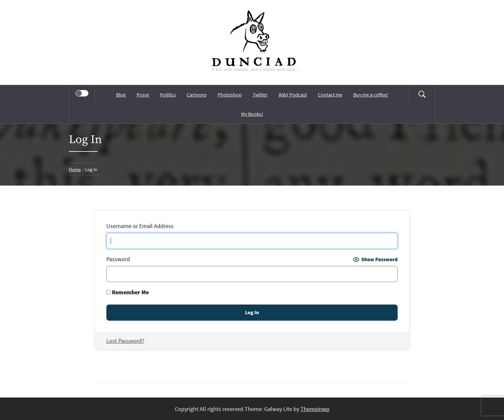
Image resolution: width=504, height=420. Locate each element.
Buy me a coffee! (371, 95)
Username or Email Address (140, 226)
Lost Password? (125, 341)
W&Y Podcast (293, 95)
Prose (143, 95)
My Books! (252, 114)
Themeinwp (315, 409)
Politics (168, 95)
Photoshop (230, 95)
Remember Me (128, 292)
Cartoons (197, 95)
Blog (121, 95)
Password (118, 259)
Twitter (260, 95)
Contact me (330, 95)
